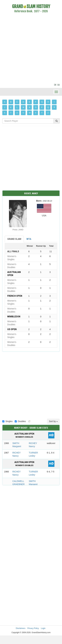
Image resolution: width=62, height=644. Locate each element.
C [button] (17, 102)
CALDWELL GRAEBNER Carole (19, 484)
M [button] (23, 107)
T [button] (11, 113)
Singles (7, 421)
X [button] (36, 113)
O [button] (36, 107)
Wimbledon (14, 317)
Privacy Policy (33, 628)
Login (43, 628)
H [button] (48, 102)
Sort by (53, 421)
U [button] (17, 113)
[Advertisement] (29, 49)
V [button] (23, 113)
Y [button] (42, 113)
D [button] (23, 102)
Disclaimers (21, 628)
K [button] (11, 107)
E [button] (29, 102)
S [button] (5, 113)
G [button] (42, 102)
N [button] (30, 107)
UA (59, 85)
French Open (15, 296)
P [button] (42, 107)
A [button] (5, 102)
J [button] (5, 107)
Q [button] (48, 107)
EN (55, 85)
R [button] (54, 107)
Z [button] (48, 113)
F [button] (36, 102)
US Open (12, 329)
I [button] (54, 102)
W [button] (30, 113)
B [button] (11, 102)
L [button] (17, 107)
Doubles (20, 421)
